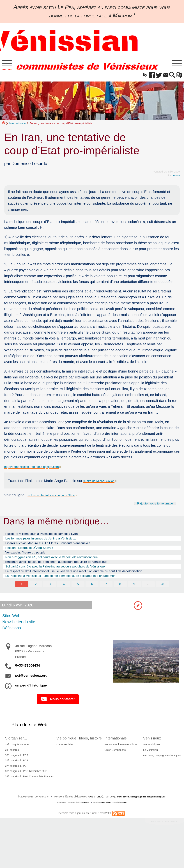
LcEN (95, 830)
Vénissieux (85, 792)
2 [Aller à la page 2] (35, 587)
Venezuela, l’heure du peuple (25, 555)
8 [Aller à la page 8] (121, 587)
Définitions (12, 631)
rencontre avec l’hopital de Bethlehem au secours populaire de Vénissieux (56, 564)
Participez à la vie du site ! (161, 855)
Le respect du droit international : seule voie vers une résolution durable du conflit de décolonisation (74, 573)
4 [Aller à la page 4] (63, 587)
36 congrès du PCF (21, 764)
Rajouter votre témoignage (150, 505)
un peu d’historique (31, 688)
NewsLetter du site (19, 625)
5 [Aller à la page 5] (78, 587)
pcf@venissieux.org (31, 678)
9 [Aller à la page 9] (135, 587)
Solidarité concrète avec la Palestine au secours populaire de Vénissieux (55, 569)
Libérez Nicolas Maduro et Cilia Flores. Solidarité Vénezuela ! (47, 546)
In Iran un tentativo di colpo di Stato (56, 497)
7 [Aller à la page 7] (106, 587)
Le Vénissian (81, 804)
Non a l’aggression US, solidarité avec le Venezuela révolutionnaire (51, 559)
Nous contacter (58, 702)
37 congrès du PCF (21, 769)
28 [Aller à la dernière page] (164, 587)
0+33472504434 (27, 668)
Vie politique (80, 741)
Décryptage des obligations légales (150, 830)
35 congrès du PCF (21, 759)
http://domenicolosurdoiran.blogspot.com (37, 469)
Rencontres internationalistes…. (159, 748)
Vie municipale (82, 799)
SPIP (127, 835)
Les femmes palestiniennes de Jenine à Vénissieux (40, 541)
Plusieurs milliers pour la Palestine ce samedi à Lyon (41, 536)
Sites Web (12, 619)
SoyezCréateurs (107, 835)
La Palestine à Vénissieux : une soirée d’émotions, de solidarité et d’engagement (61, 578)
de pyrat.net (84, 835)
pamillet (175, 178)
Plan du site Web (33, 728)
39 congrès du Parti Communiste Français (33, 780)
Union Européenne (152, 753)
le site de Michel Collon (102, 483)
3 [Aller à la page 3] (49, 587)
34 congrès (16, 753)
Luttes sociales (77, 748)
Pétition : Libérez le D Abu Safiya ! (29, 550)
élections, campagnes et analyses (93, 810)
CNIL (85, 830)
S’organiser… (23, 741)
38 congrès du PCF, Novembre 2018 (30, 774)
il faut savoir (120, 830)
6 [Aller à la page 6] (92, 587)
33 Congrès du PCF (21, 748)
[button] (138, 78)
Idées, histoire (117, 741)
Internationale (18, 126)
